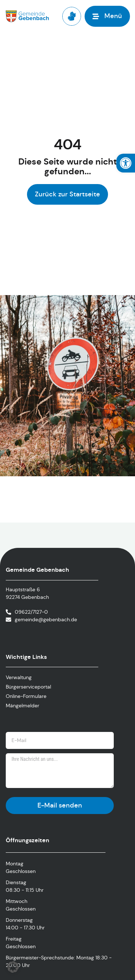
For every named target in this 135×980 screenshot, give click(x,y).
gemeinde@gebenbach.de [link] (46, 619)
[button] (13, 967)
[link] (126, 163)
